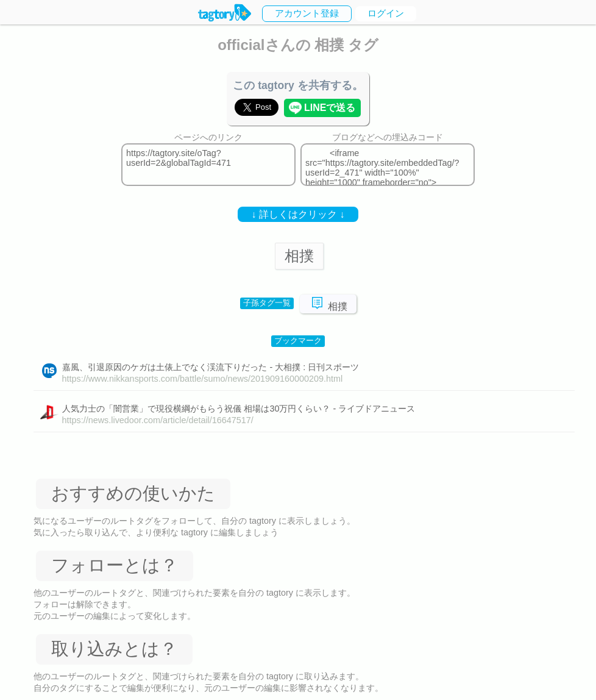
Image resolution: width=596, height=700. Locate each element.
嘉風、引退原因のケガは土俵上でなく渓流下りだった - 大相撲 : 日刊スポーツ (211, 367)
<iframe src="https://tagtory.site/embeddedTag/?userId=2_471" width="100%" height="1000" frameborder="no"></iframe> (388, 165)
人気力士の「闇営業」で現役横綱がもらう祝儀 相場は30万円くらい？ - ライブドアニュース (239, 409)
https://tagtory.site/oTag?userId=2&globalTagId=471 (208, 165)
